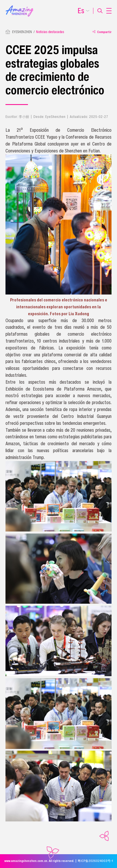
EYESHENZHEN (22, 32)
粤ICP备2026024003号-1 (95, 861)
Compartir (102, 32)
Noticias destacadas (50, 32)
